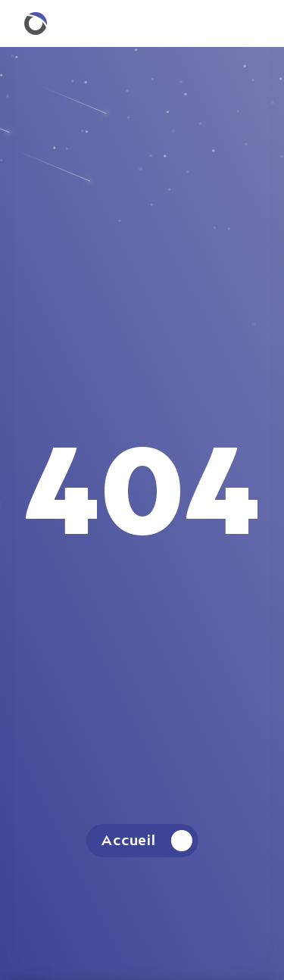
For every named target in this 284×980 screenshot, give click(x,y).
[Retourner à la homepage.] (36, 23)
